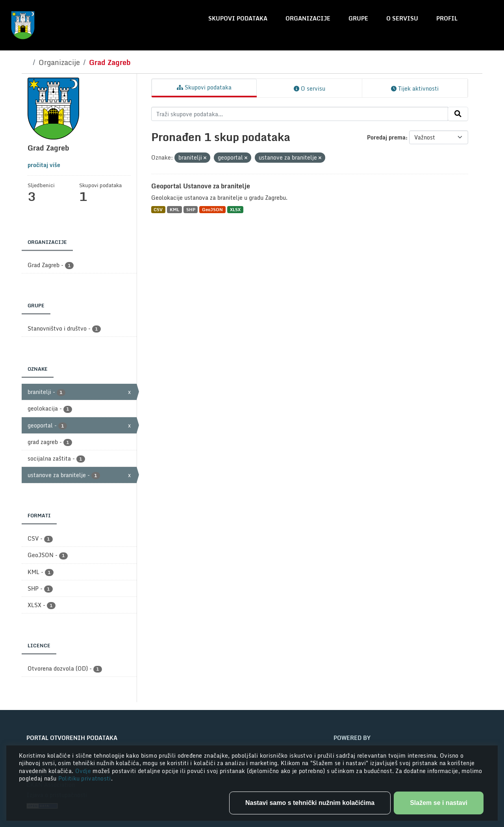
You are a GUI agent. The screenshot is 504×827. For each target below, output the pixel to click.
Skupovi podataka (238, 18)
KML (174, 209)
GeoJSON (212, 209)
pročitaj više (44, 165)
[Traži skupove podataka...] (300, 114)
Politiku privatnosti (85, 778)
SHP (191, 209)
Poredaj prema (386, 137)
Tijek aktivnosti (415, 88)
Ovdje (84, 771)
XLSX (235, 209)
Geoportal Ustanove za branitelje (201, 186)
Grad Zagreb (110, 62)
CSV (158, 209)
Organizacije (308, 18)
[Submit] (458, 114)
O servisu (402, 18)
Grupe (358, 18)
